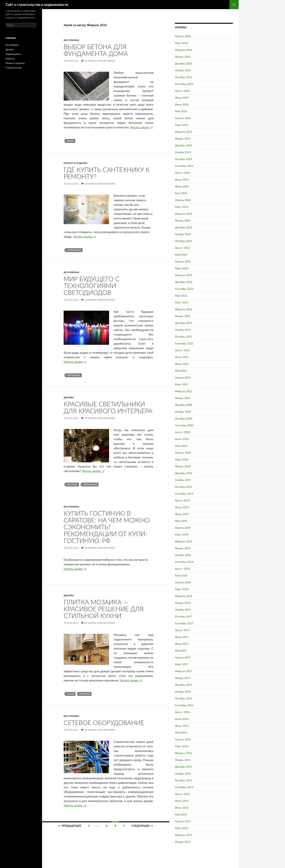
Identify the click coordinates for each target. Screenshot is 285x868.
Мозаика (85, 694)
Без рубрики (71, 40)
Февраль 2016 (184, 753)
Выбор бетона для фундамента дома (96, 50)
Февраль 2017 (184, 671)
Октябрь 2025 (184, 77)
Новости (10, 59)
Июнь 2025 (182, 104)
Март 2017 (182, 664)
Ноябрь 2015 (183, 773)
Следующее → (142, 826)
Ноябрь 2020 (183, 412)
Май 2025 (181, 111)
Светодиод (74, 375)
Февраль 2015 (184, 835)
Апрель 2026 (183, 36)
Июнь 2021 (182, 364)
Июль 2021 (182, 357)
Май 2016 (181, 732)
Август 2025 (182, 91)
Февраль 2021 (184, 391)
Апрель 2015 (183, 821)
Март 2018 (182, 589)
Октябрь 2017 (184, 616)
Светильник (90, 484)
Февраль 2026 (184, 50)
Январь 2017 (183, 678)
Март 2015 (182, 828)
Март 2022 (182, 302)
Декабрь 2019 (184, 473)
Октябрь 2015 (184, 780)
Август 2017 (182, 630)
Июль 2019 (182, 507)
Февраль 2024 (184, 214)
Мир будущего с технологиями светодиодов (91, 286)
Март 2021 (182, 384)
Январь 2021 (183, 398)
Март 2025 (182, 125)
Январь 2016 (183, 760)
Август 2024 (182, 173)
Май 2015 (181, 814)
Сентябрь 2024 (184, 166)
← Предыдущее (70, 826)
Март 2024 (182, 207)
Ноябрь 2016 (183, 692)
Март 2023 (182, 268)
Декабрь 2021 (184, 323)
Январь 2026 (183, 57)
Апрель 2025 (183, 118)
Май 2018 (181, 575)
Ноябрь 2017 (183, 610)
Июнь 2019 (182, 514)
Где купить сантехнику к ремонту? (107, 173)
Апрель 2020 (183, 453)
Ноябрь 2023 (183, 234)
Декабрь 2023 (184, 227)
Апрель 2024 (183, 200)
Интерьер (72, 484)
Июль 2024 (182, 179)
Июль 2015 (182, 801)
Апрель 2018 (183, 582)
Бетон (70, 141)
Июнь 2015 (182, 808)
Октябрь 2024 (184, 159)
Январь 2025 (183, 139)
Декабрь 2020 (184, 405)
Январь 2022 (183, 316)
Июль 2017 (182, 637)
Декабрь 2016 (184, 685)
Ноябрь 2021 (183, 330)
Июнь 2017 (182, 644)
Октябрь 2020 (184, 418)
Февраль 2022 (184, 309)
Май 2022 (181, 296)
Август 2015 (182, 794)
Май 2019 (181, 521)
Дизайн (69, 397)
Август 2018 (182, 569)
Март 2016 (182, 746)
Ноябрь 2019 (183, 480)
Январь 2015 (183, 842)
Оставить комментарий (100, 61)
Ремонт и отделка (76, 163)
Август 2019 (182, 500)
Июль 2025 (182, 98)
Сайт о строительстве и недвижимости (37, 5)
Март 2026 (182, 43)
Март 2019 (182, 535)
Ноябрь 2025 (183, 70)
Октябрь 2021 (184, 337)
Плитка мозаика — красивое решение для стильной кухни (104, 609)
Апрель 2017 (183, 657)
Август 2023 (182, 248)
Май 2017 (181, 651)
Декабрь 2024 (184, 145)
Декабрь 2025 (184, 63)
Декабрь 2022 (184, 282)
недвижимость (14, 54)
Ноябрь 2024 (183, 152)
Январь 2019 (183, 548)
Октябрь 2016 (184, 698)
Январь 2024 (183, 220)
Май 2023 (181, 255)
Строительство (14, 68)
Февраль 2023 (184, 275)
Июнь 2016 (182, 726)
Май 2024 (181, 193)
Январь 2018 (183, 603)
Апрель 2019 (183, 528)
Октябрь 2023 (184, 241)
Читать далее (141, 127)
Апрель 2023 (183, 261)
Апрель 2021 (183, 377)
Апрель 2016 (183, 739)
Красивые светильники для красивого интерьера (108, 407)
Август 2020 (182, 432)
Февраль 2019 (184, 541)
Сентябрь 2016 (184, 705)
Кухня (70, 694)
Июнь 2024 (182, 186)
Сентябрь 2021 (184, 343)
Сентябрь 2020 (184, 425)
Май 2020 (181, 446)
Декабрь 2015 (184, 767)
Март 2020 (182, 459)
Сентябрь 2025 (184, 84)
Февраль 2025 (184, 132)
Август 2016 (182, 712)
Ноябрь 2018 (183, 555)
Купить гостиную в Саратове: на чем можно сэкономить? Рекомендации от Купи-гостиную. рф (107, 527)
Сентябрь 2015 (184, 787)
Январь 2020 (183, 466)
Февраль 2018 (184, 596)
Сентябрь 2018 (184, 562)
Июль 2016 (182, 719)
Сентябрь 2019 (184, 494)
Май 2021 (181, 371)
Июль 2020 (182, 439)
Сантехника (74, 250)
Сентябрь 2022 (184, 289)
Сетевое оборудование (104, 723)
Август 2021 (182, 350)
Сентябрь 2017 (184, 623)
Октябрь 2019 (184, 487)
